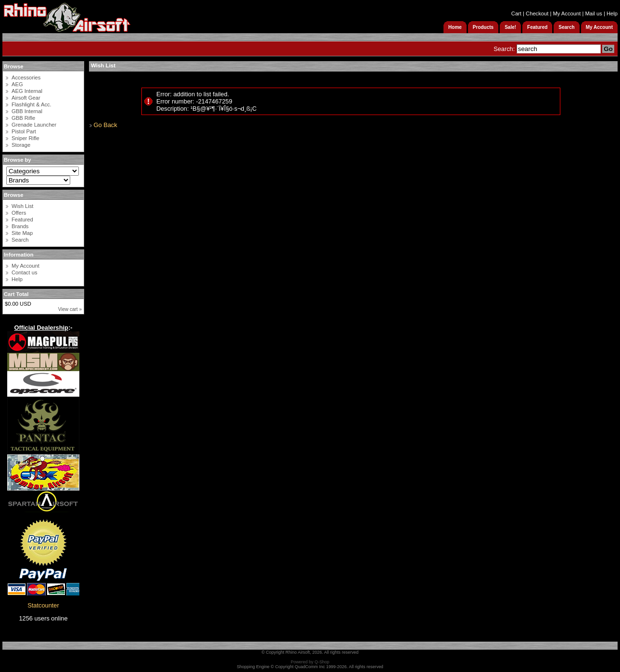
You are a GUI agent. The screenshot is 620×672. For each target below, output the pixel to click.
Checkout (537, 13)
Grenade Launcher (34, 125)
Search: (504, 49)
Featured (22, 220)
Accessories (26, 78)
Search (20, 240)
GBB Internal (27, 111)
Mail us (593, 13)
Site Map (22, 233)
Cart (516, 13)
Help (612, 13)
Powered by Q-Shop (310, 662)
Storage (21, 145)
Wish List (22, 206)
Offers (19, 213)
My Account (567, 13)
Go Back (106, 125)
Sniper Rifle (25, 138)
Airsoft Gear (26, 98)
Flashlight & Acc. (32, 104)
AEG (17, 84)
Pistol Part (24, 131)
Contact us (24, 272)
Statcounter (43, 605)
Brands (20, 226)
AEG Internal (27, 91)
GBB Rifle (23, 118)
